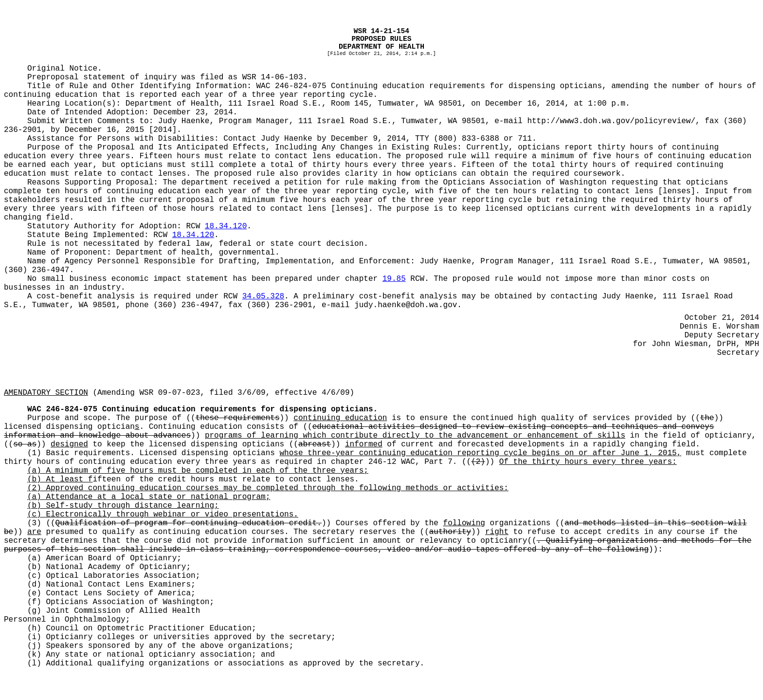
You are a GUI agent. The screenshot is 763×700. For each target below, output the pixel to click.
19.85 (394, 279)
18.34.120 (226, 226)
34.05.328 (263, 296)
